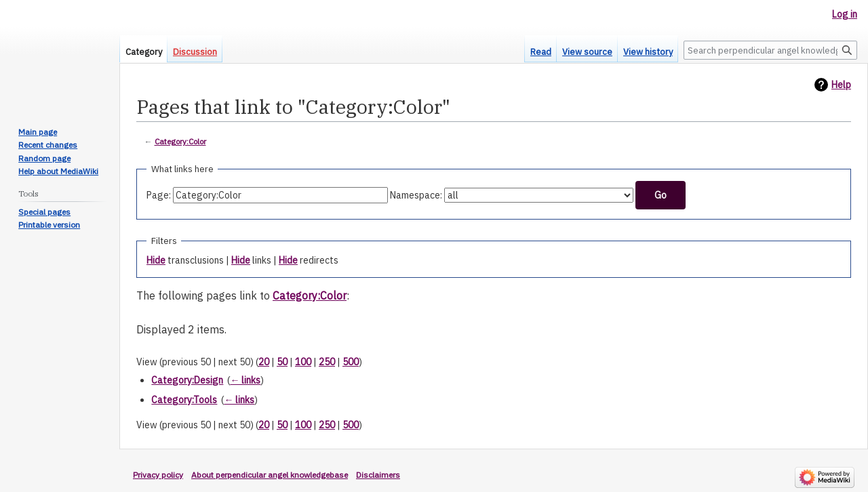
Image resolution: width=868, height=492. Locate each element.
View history (648, 52)
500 (351, 362)
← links (245, 380)
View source (587, 52)
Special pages (44, 212)
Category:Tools (184, 400)
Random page (44, 158)
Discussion (195, 52)
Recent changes (48, 145)
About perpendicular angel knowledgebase (270, 475)
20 (264, 362)
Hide (156, 260)
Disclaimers (378, 475)
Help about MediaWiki (58, 171)
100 (303, 362)
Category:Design (187, 380)
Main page (38, 132)
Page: (159, 195)
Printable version (49, 225)
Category (144, 52)
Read (541, 52)
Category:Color (180, 141)
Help (841, 85)
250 (327, 362)
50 (282, 362)
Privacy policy (158, 475)
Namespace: (416, 195)
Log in (845, 14)
